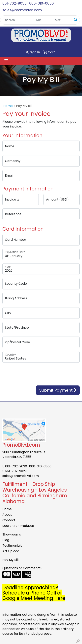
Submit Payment (58, 390)
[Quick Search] (17, 20)
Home (8, 106)
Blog (6, 540)
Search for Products (18, 526)
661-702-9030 (14, 3)
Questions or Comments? (22, 568)
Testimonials (12, 546)
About (7, 515)
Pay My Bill (10, 560)
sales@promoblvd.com (22, 10)
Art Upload (11, 551)
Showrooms (12, 534)
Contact (9, 520)
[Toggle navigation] (6, 61)
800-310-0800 (41, 3)
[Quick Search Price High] (62, 20)
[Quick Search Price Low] (44, 20)
